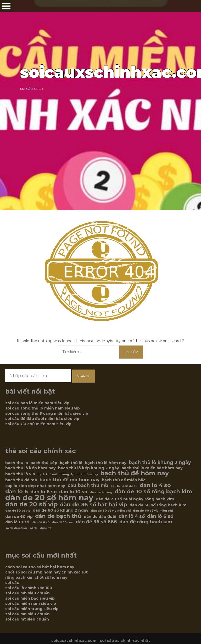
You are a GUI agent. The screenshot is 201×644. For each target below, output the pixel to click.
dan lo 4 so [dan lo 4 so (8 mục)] (155, 485)
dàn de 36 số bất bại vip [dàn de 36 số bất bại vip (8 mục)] (94, 505)
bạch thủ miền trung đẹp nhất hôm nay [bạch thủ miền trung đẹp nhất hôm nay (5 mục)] (68, 474)
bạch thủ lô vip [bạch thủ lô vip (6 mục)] (20, 474)
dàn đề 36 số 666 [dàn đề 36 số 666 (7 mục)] (96, 522)
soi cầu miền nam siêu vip (31, 604)
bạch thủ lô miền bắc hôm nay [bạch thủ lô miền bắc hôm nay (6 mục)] (152, 468)
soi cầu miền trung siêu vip (32, 609)
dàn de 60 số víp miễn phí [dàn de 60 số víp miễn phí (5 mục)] (153, 511)
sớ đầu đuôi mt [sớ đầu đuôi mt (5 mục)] (40, 528)
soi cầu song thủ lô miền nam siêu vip (43, 408)
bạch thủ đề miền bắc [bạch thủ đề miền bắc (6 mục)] (124, 480)
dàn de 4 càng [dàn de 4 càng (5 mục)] (101, 492)
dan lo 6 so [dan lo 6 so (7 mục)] (44, 492)
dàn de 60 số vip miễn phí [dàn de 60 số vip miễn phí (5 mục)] (111, 511)
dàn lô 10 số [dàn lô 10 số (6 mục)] (17, 522)
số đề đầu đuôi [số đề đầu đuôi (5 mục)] (16, 528)
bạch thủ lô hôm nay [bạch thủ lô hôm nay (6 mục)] (106, 463)
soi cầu (12, 583)
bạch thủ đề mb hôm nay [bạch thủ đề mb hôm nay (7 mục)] (69, 480)
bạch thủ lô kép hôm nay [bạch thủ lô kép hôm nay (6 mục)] (30, 468)
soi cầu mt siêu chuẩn (27, 619)
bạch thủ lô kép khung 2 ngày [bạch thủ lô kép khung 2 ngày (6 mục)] (89, 468)
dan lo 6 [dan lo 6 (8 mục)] (17, 491)
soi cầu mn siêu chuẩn (27, 614)
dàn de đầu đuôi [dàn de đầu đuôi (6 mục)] (100, 517)
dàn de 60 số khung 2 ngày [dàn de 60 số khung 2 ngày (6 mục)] (61, 510)
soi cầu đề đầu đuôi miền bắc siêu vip (42, 419)
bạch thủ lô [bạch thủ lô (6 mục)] (71, 463)
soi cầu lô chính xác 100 (29, 588)
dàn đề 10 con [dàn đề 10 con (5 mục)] (63, 522)
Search (84, 376)
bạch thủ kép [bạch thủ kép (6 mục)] (44, 463)
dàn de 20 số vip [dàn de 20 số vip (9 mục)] (31, 504)
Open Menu (6, 6)
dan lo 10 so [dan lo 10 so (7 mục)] (73, 492)
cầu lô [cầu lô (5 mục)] (115, 486)
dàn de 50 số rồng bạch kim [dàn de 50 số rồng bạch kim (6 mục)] (158, 505)
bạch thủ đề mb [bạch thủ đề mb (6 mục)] (21, 480)
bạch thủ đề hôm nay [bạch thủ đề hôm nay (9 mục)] (135, 473)
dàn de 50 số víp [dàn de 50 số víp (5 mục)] (18, 511)
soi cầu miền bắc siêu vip (30, 598)
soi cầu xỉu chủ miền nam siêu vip (38, 424)
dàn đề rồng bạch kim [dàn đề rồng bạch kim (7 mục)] (146, 522)
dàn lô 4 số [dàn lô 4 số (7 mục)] (132, 516)
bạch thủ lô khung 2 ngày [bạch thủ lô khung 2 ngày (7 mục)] (160, 462)
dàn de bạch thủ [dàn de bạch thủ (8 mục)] (58, 516)
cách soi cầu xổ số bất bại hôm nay (40, 567)
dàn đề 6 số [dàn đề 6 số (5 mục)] (41, 522)
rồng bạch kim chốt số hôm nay (36, 577)
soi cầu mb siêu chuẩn (27, 593)
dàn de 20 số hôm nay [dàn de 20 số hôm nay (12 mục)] (49, 498)
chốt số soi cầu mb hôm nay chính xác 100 (47, 572)
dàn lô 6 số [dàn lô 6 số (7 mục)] (160, 516)
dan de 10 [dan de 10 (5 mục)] (130, 486)
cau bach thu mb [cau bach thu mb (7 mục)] (88, 485)
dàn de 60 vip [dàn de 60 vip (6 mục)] (19, 517)
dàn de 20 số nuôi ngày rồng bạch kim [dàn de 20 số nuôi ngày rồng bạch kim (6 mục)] (135, 499)
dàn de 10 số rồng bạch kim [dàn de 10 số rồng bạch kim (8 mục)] (153, 491)
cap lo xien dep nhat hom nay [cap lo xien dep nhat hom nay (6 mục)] (35, 486)
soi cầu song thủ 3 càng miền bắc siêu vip (47, 413)
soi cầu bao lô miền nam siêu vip (37, 403)
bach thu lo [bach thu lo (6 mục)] (17, 463)
